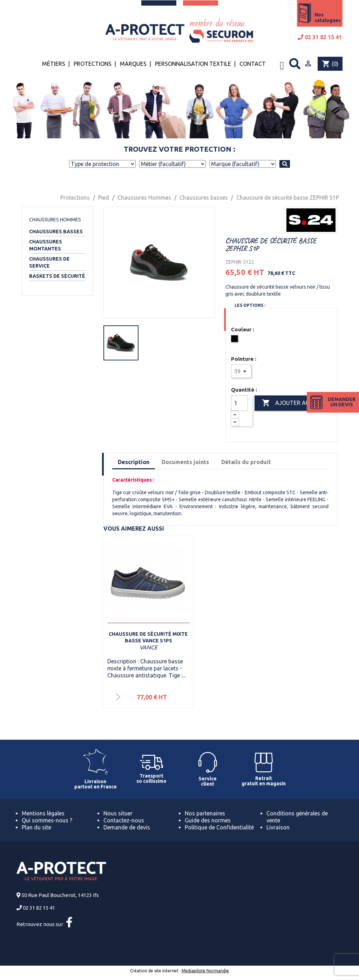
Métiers (54, 64)
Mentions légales (43, 813)
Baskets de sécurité (57, 276)
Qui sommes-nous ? (47, 820)
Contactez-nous (124, 820)
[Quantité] (239, 403)
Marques (133, 64)
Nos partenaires (205, 813)
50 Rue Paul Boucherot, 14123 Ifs (60, 895)
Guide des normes (208, 820)
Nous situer (118, 813)
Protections (93, 64)
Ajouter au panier (296, 403)
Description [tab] (134, 462)
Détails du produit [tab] (246, 462)
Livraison (278, 827)
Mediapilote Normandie (205, 971)
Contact (253, 64)
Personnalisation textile (193, 64)
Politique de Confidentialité (219, 827)
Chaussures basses (56, 232)
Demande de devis (127, 827)
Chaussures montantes (46, 245)
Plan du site (36, 827)
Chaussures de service (49, 262)
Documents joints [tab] (185, 462)
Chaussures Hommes (55, 220)
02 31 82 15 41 (320, 37)
